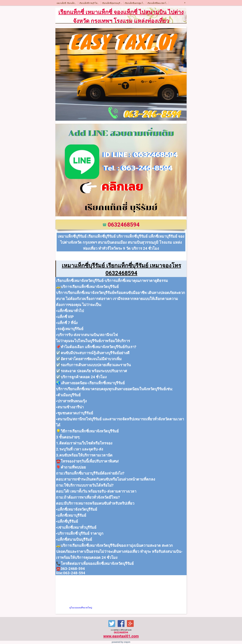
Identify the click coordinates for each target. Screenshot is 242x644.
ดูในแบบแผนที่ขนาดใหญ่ (81, 608)
